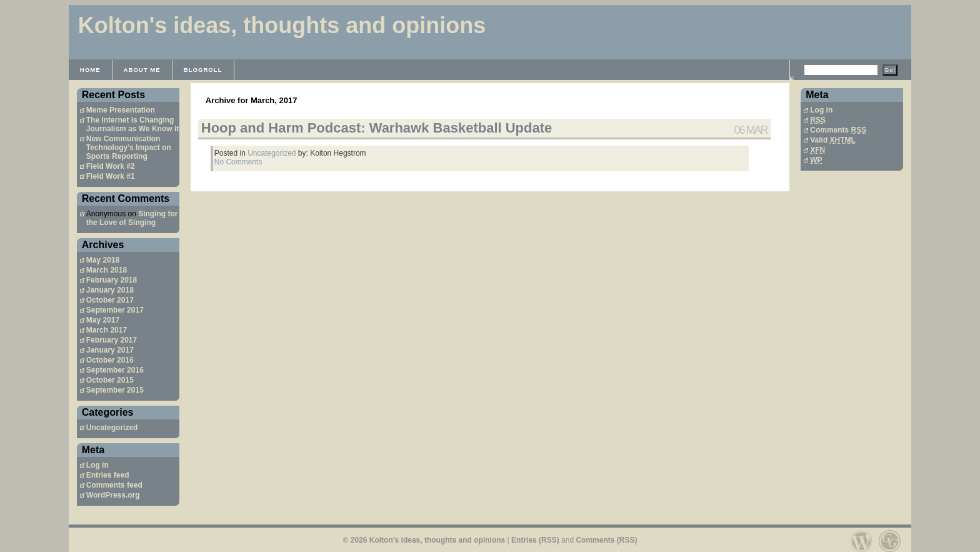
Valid (833, 140)
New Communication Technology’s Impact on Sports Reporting (129, 148)
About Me (142, 70)
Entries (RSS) (535, 540)
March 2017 (107, 330)
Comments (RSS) (606, 540)
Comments (838, 130)
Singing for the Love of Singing (132, 218)
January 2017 (110, 350)
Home (90, 70)
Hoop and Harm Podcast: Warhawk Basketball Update (377, 128)
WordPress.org (113, 495)
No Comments (238, 162)
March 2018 (107, 270)
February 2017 (112, 340)
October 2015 (110, 380)
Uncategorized (112, 428)
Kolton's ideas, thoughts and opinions (282, 25)
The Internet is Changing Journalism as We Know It (132, 124)
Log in (97, 465)
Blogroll (203, 70)
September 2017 (115, 310)
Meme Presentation (121, 110)
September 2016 (115, 370)
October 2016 (110, 360)
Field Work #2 (111, 166)
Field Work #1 (111, 176)
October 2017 (110, 300)
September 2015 (115, 390)
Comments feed (114, 485)
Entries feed (108, 475)
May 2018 (103, 260)
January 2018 (110, 290)
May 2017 (103, 320)
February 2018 (112, 280)
